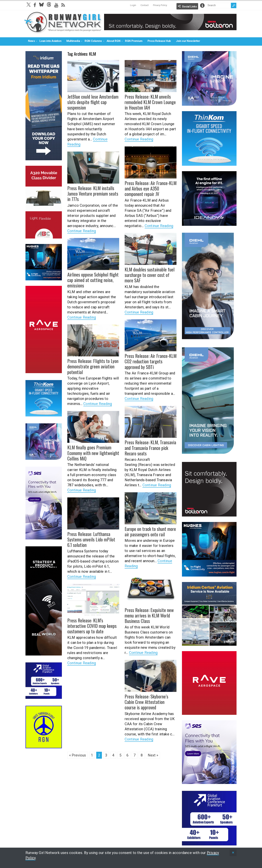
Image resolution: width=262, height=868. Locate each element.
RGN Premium (134, 41)
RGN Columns (93, 41)
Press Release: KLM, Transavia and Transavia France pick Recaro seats (148, 447)
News (31, 41)
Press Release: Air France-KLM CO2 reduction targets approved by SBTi (150, 361)
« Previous (78, 755)
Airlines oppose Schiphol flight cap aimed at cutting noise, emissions (91, 280)
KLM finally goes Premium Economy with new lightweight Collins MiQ (91, 452)
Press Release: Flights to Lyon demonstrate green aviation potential (91, 366)
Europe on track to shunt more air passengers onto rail (149, 531)
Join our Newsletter (188, 41)
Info (202, 5)
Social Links (189, 7)
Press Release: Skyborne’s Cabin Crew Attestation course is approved (150, 702)
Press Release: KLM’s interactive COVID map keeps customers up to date (93, 625)
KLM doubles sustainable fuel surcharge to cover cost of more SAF (150, 275)
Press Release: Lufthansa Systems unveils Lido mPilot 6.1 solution (92, 539)
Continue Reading (139, 138)
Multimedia (73, 41)
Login (133, 5)
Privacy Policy (160, 5)
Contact (145, 5)
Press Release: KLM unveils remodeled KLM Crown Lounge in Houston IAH (150, 102)
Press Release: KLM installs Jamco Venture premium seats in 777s (93, 193)
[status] (233, 853)
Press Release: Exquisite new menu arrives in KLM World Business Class (147, 615)
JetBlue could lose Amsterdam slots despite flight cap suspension (91, 102)
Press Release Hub (159, 41)
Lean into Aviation (50, 41)
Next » (153, 755)
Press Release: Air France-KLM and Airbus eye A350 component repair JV (150, 188)
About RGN (113, 41)
